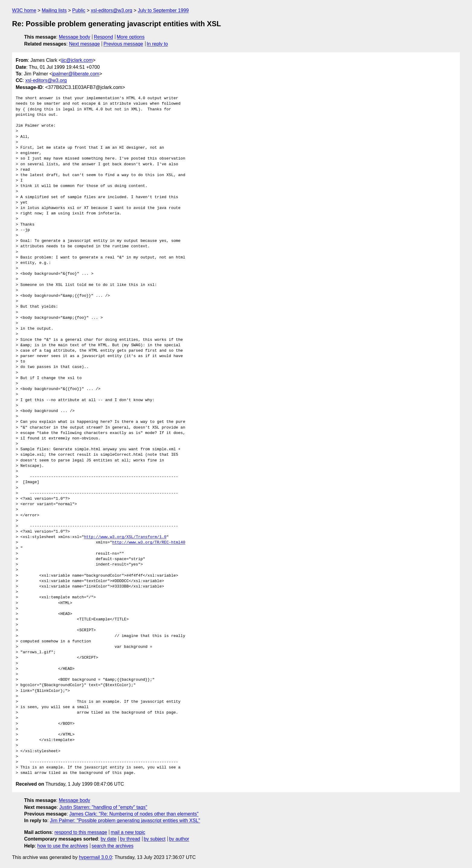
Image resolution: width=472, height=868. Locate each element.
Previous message (123, 44)
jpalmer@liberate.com (76, 74)
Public (79, 10)
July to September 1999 (163, 10)
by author (179, 839)
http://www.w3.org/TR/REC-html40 (149, 543)
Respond (104, 37)
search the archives (113, 846)
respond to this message (81, 832)
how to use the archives (63, 846)
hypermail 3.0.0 (95, 857)
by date (108, 839)
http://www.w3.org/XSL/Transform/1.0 (125, 537)
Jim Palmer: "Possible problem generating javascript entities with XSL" (125, 820)
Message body (75, 37)
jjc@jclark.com (77, 60)
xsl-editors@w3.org (112, 10)
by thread (130, 839)
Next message (85, 44)
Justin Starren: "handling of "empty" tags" (103, 807)
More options (131, 37)
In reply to (157, 44)
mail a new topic (128, 832)
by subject (155, 839)
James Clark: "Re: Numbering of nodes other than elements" (134, 814)
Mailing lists (54, 10)
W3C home (24, 10)
